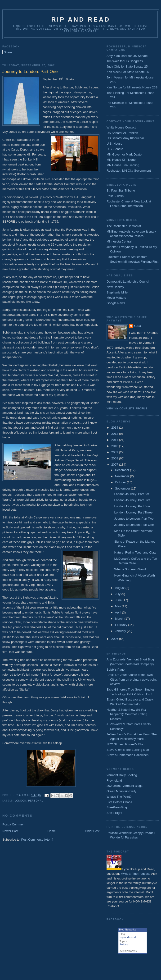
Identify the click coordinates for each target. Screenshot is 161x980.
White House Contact (121, 127)
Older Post (92, 831)
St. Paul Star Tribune (121, 190)
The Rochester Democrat (124, 226)
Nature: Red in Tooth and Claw (135, 552)
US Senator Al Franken (122, 133)
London (20, 801)
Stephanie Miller (118, 292)
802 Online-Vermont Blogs (125, 786)
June (119, 600)
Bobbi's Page (116, 670)
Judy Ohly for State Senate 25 (127, 66)
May (118, 606)
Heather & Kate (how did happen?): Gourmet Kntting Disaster (127, 714)
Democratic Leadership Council (128, 282)
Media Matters (116, 298)
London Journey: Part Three (133, 512)
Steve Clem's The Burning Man (128, 750)
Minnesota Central (119, 241)
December (123, 470)
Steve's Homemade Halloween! (128, 755)
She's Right (114, 813)
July (118, 594)
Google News (116, 303)
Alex (137, 326)
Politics (124, 944)
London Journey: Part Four (132, 506)
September (123, 488)
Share (8, 52)
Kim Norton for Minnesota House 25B (132, 87)
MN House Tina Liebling (123, 165)
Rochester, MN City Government (129, 171)
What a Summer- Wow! (130, 569)
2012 (115, 434)
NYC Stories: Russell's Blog (125, 744)
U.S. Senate (115, 149)
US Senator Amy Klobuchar (125, 138)
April (119, 612)
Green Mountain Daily (121, 791)
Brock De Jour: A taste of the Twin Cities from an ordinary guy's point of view (132, 679)
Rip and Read (81, 19)
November (123, 476)
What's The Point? (119, 797)
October (121, 482)
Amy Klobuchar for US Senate (127, 56)
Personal (36, 801)
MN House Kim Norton (122, 160)
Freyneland (114, 781)
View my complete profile (127, 409)
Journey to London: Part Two (134, 519)
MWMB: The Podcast (135, 874)
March (120, 619)
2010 (115, 446)
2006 (115, 639)
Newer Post (10, 831)
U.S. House (114, 144)
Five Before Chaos (119, 802)
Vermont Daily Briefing (122, 775)
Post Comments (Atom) (37, 840)
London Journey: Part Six (131, 494)
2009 (115, 452)
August (120, 588)
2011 (115, 440)
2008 (115, 458)
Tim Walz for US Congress (125, 61)
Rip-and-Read (128, 937)
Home (52, 831)
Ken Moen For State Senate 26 (128, 72)
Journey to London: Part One (134, 525)
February (122, 625)
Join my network (128, 951)
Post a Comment (14, 824)
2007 (115, 465)
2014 (115, 428)
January (121, 631)
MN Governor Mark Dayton (125, 154)
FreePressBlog (117, 807)
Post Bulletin (115, 196)
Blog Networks (127, 930)
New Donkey (115, 287)
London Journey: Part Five (132, 500)
